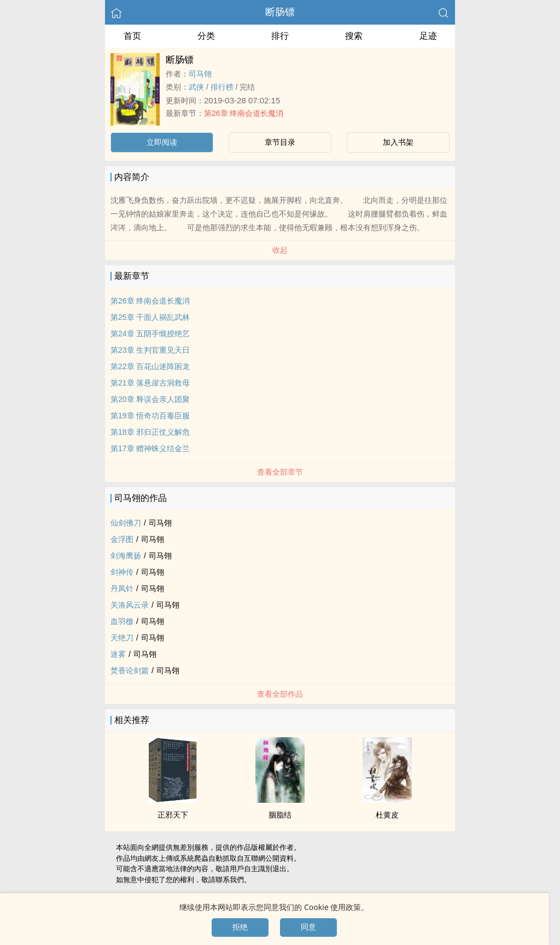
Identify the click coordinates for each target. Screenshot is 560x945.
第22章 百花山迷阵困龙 (150, 366)
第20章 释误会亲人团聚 (150, 399)
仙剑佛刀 (126, 523)
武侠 (196, 87)
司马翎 (200, 74)
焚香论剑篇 (130, 670)
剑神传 (122, 572)
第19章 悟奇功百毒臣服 (150, 416)
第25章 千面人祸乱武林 (150, 317)
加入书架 (398, 142)
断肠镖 (280, 12)
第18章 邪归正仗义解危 (150, 432)
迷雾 (118, 654)
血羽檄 (122, 621)
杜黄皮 (387, 815)
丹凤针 (122, 588)
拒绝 (240, 927)
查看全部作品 (280, 694)
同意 (308, 927)
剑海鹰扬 (126, 556)
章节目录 (280, 142)
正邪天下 (173, 815)
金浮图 (122, 539)
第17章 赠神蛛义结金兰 (150, 448)
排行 (280, 36)
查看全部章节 (280, 472)
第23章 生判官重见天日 (150, 350)
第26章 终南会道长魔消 (244, 113)
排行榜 (222, 87)
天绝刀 (122, 638)
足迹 (428, 36)
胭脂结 (280, 815)
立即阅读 (162, 142)
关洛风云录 (130, 605)
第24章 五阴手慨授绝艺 (150, 334)
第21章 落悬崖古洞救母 (150, 383)
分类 (206, 36)
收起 (280, 250)
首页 (132, 36)
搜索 (354, 36)
